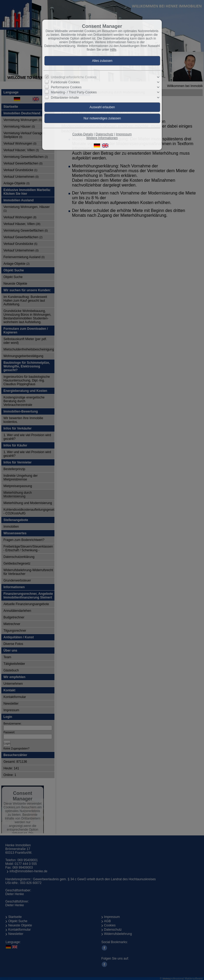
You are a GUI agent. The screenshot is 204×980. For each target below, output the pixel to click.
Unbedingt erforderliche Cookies (74, 77)
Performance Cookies (66, 87)
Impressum (124, 134)
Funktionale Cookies (65, 82)
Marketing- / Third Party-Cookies (74, 92)
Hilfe (113, 50)
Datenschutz (105, 134)
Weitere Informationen (102, 138)
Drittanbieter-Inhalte (65, 97)
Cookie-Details (83, 134)
